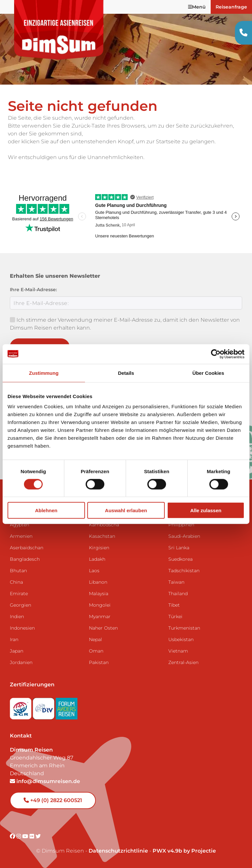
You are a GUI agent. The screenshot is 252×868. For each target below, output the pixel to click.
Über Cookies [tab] (208, 373)
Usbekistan (181, 639)
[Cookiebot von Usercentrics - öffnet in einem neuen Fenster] (216, 354)
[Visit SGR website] (21, 707)
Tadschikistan (184, 571)
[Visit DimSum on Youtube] (26, 836)
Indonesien (22, 628)
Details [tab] (126, 373)
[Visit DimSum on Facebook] (13, 836)
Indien (17, 616)
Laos (94, 571)
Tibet (174, 605)
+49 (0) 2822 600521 (53, 800)
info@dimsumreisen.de (45, 781)
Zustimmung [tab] (44, 373)
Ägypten (20, 525)
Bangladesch (25, 559)
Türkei (175, 616)
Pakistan (99, 662)
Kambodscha (104, 525)
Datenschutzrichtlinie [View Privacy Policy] (118, 851)
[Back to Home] (59, 30)
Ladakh (97, 559)
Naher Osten (103, 628)
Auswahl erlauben (126, 510)
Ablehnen (46, 510)
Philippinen (181, 525)
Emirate (19, 594)
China (16, 582)
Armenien (21, 536)
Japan (17, 651)
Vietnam (178, 651)
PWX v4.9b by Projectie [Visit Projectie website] (184, 851)
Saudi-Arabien (184, 536)
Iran (14, 639)
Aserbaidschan (27, 548)
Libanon (98, 582)
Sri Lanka (179, 548)
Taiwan (176, 582)
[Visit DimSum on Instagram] (19, 836)
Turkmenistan (184, 628)
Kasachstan (102, 536)
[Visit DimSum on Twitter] (38, 836)
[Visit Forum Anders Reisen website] (67, 707)
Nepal (95, 639)
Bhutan (18, 571)
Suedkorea (180, 559)
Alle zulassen (206, 510)
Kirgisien (99, 548)
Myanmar (100, 616)
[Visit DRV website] (44, 707)
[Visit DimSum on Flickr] (32, 836)
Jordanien (21, 662)
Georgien (21, 605)
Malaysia (99, 594)
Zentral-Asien (183, 662)
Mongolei (100, 605)
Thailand (178, 594)
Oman (96, 651)
